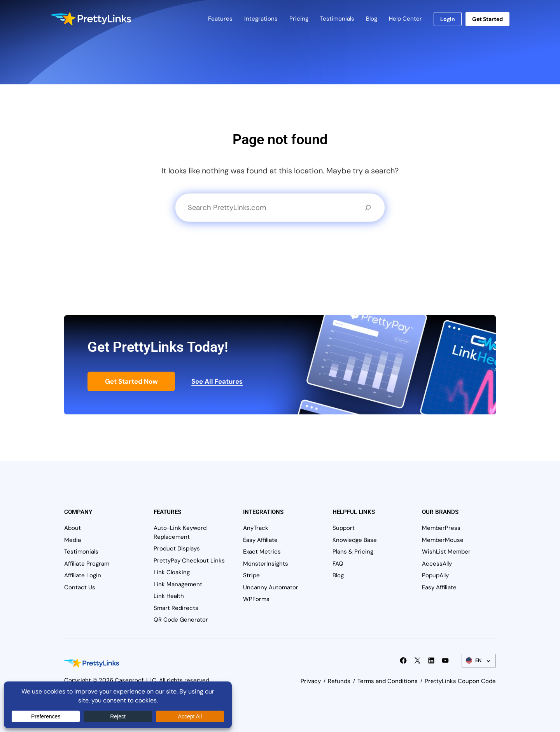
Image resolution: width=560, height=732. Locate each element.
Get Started (487, 19)
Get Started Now (131, 381)
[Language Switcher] (479, 661)
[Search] (368, 208)
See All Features (217, 381)
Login (448, 19)
